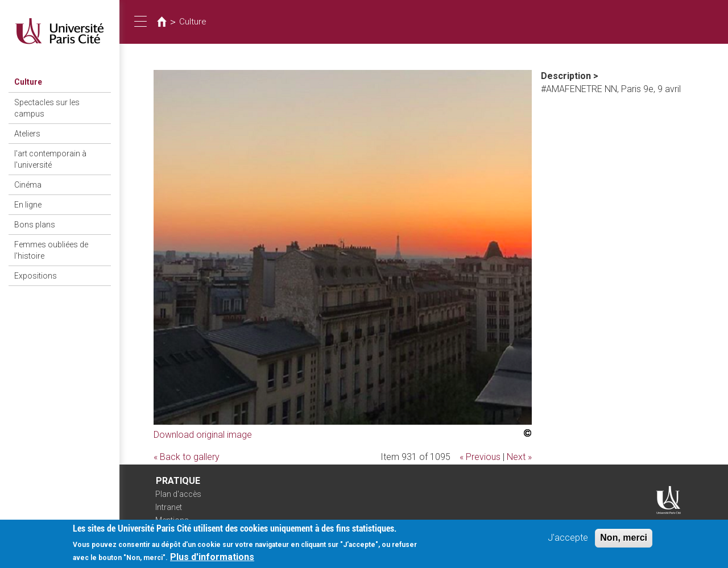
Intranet (169, 507)
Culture (28, 82)
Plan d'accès (178, 494)
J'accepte (568, 541)
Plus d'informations (212, 560)
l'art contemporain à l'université (50, 159)
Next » (519, 457)
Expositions (36, 276)
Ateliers (27, 134)
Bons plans (35, 225)
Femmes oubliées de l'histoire (51, 250)
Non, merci (624, 541)
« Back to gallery (187, 457)
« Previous (480, 457)
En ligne (28, 205)
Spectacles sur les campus (47, 108)
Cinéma (28, 185)
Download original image (203, 435)
